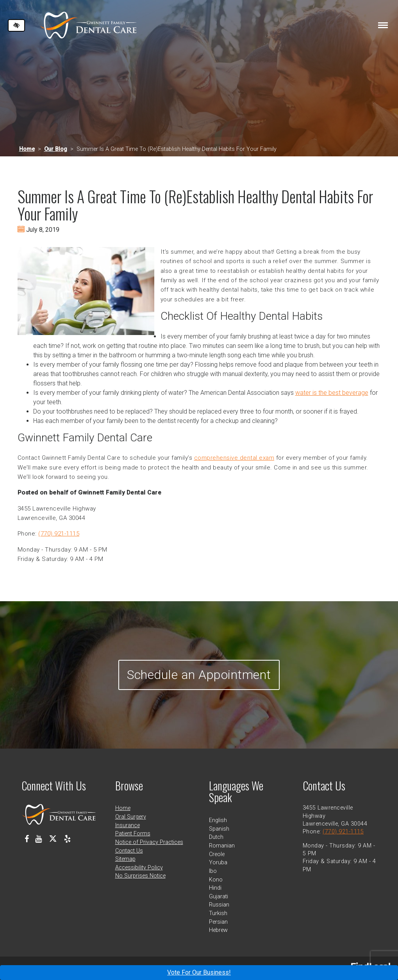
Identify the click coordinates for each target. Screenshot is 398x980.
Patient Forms (133, 834)
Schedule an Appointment (199, 675)
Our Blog (56, 149)
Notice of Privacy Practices (149, 842)
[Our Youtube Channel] (38, 839)
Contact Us (129, 851)
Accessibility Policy (139, 868)
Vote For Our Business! (199, 972)
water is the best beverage (332, 393)
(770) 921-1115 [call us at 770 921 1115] (59, 534)
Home (27, 149)
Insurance (128, 825)
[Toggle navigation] (383, 25)
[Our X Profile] (53, 839)
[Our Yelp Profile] (67, 839)
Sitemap (125, 859)
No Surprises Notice (140, 876)
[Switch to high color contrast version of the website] (16, 25)
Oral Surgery (131, 817)
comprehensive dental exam (234, 458)
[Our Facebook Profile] (27, 839)
